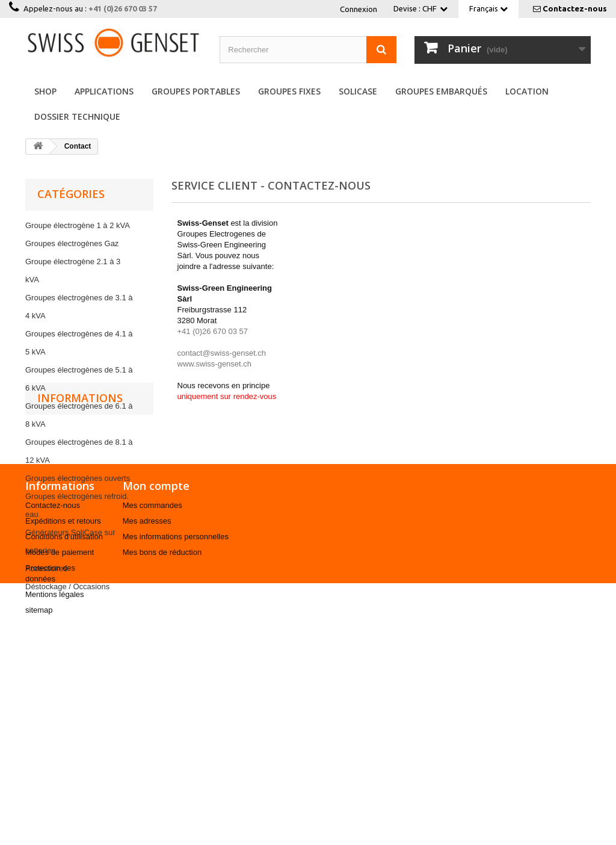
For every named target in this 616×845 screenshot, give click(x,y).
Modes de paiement (60, 759)
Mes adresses (147, 728)
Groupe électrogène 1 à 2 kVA (78, 225)
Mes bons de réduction (162, 759)
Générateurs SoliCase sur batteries (70, 541)
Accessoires (46, 568)
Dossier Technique (77, 116)
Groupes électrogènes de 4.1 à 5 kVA (79, 343)
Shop (45, 91)
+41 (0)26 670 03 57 (123, 8)
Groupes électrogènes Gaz (72, 243)
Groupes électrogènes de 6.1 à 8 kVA (79, 415)
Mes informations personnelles (176, 744)
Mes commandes (152, 712)
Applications (104, 91)
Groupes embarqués (441, 91)
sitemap (39, 817)
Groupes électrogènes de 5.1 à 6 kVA (79, 379)
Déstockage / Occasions (67, 587)
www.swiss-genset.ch (215, 364)
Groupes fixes (289, 91)
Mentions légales (55, 801)
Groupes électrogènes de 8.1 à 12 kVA (79, 451)
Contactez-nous (575, 8)
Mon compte (156, 693)
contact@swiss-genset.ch (222, 353)
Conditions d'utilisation (64, 744)
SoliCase (358, 91)
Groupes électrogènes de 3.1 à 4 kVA (79, 307)
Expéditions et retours (63, 728)
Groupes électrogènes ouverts (78, 478)
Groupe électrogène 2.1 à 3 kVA (73, 271)
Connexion (359, 9)
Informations (80, 629)
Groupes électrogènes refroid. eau (77, 505)
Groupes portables (196, 91)
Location (527, 91)
